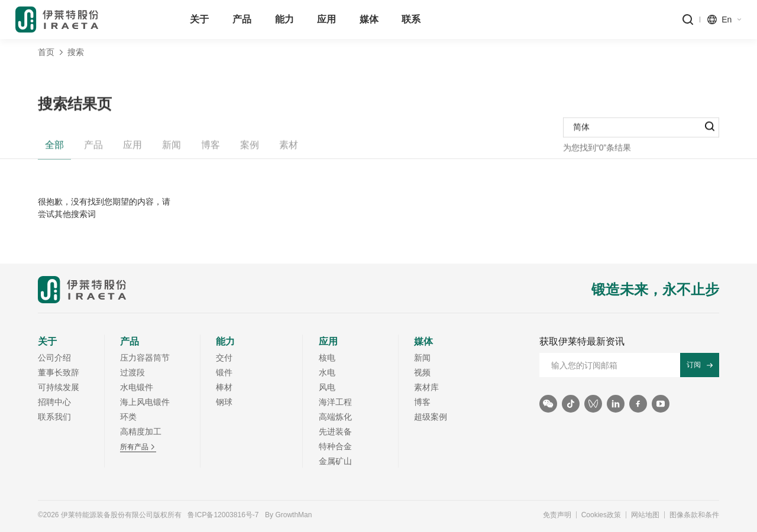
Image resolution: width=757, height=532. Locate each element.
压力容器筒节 (145, 358)
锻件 (224, 372)
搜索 (76, 52)
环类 (128, 417)
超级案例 (431, 417)
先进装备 (335, 432)
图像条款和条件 (694, 515)
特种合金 (335, 446)
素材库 (426, 387)
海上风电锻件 (145, 402)
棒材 (224, 387)
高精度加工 (141, 432)
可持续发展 (59, 387)
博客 (211, 150)
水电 (327, 372)
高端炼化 (335, 417)
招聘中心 (54, 402)
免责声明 (557, 515)
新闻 (172, 150)
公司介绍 (54, 358)
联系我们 (54, 417)
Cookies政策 (601, 515)
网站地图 (645, 515)
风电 (327, 387)
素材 (289, 150)
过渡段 (132, 372)
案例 (250, 150)
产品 (93, 150)
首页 (46, 52)
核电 (327, 358)
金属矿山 (335, 461)
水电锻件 (137, 387)
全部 (54, 150)
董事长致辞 (59, 372)
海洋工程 (335, 402)
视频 (422, 372)
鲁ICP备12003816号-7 (223, 515)
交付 (224, 358)
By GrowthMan (288, 515)
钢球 (224, 402)
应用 (132, 150)
